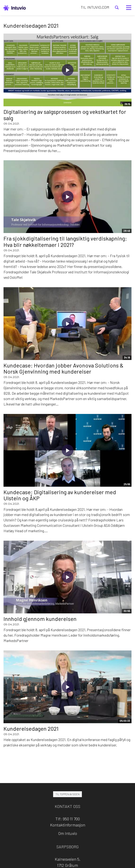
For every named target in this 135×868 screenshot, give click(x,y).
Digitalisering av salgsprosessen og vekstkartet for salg (65, 115)
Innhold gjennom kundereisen (40, 619)
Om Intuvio (68, 833)
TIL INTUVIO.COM (95, 7)
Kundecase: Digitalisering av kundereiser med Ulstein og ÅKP (60, 495)
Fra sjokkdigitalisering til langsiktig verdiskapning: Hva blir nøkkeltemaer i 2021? (65, 241)
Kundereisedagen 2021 (31, 728)
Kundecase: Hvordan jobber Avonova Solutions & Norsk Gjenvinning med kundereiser (64, 368)
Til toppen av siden (67, 794)
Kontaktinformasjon (68, 825)
